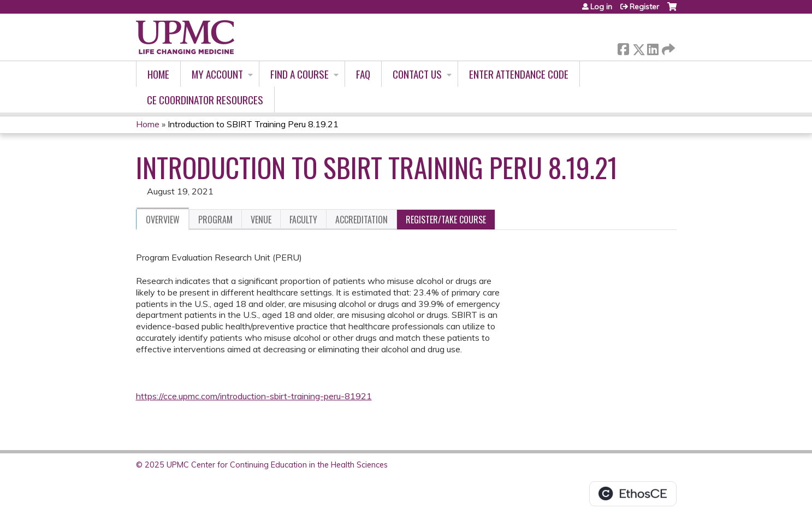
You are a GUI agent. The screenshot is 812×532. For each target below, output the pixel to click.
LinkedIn (653, 47)
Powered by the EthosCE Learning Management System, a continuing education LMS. (633, 494)
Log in (601, 7)
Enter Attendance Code (519, 74)
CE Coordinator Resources (205, 100)
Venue (261, 220)
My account (217, 74)
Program (215, 220)
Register (644, 7)
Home (158, 74)
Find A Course (300, 74)
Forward (667, 47)
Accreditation (361, 220)
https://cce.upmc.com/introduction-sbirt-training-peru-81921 (254, 396)
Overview (163, 220)
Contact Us (417, 74)
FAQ (363, 74)
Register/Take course (446, 220)
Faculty (303, 220)
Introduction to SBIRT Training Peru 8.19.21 (253, 124)
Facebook (623, 47)
